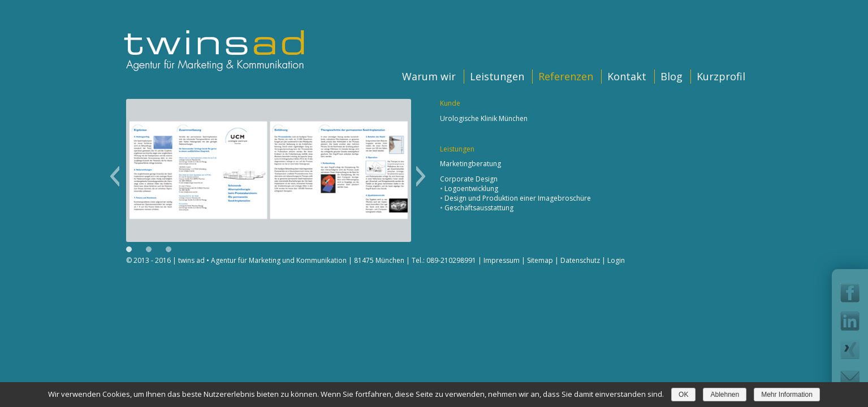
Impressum (502, 260)
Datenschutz (580, 260)
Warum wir (429, 76)
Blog (671, 76)
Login (616, 260)
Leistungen (497, 76)
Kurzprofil (721, 76)
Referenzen (566, 76)
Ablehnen (725, 395)
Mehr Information (787, 395)
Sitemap (540, 260)
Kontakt (627, 76)
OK (683, 395)
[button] (115, 176)
